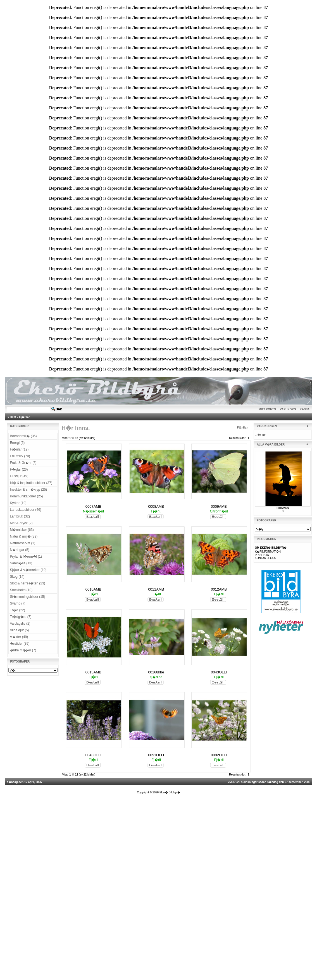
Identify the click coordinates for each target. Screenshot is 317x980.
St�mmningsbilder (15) (28, 597)
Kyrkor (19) (18, 503)
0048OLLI (93, 755)
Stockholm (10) (21, 590)
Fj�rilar (25, 417)
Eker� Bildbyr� (170, 792)
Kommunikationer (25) (27, 496)
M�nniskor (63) (22, 530)
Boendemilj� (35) (23, 436)
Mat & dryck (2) (21, 523)
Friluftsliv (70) (20, 456)
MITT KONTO (267, 409)
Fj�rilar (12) (19, 449)
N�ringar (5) (20, 550)
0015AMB (93, 672)
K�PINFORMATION (268, 552)
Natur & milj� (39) (24, 536)
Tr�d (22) (18, 610)
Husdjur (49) (19, 476)
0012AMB (219, 589)
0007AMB (93, 506)
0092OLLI (219, 755)
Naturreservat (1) (23, 543)
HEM (13, 417)
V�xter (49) (19, 637)
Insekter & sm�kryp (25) (29, 490)
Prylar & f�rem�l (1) (26, 557)
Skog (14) (17, 577)
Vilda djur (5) (20, 630)
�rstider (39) (20, 644)
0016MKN (283, 508)
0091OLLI (156, 755)
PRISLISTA (262, 555)
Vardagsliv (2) (20, 623)
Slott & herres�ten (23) (28, 583)
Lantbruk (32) (20, 516)
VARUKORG (288, 409)
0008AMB (156, 506)
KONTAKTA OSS (265, 558)
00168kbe (156, 672)
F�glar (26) (19, 469)
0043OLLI (219, 672)
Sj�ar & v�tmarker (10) (28, 570)
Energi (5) (17, 443)
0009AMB (219, 506)
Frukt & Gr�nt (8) (23, 463)
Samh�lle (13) (21, 563)
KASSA (305, 409)
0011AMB (156, 589)
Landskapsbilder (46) (26, 510)
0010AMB (93, 589)
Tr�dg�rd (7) (21, 617)
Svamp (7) (18, 603)
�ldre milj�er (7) (23, 650)
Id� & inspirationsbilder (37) (31, 483)
